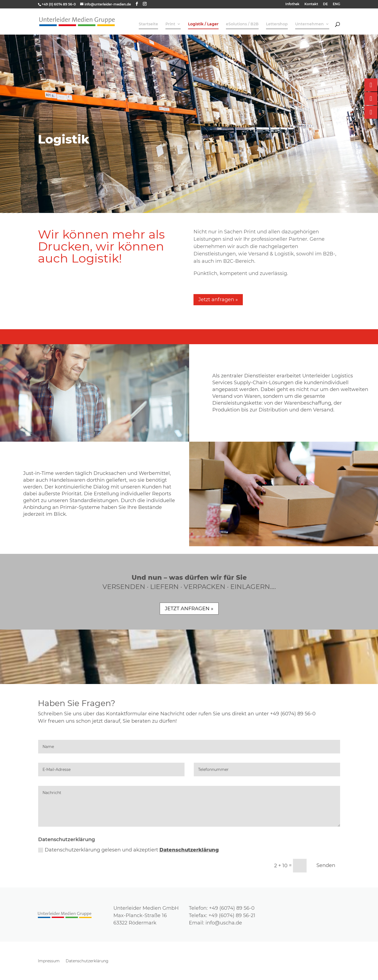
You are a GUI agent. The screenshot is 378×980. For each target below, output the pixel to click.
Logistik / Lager (203, 24)
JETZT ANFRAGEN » (189, 609)
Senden (326, 865)
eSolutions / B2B (242, 24)
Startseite (148, 24)
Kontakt (311, 4)
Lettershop (277, 24)
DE (325, 4)
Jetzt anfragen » (218, 300)
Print (170, 24)
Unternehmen (309, 24)
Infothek (292, 4)
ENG (336, 4)
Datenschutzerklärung (189, 850)
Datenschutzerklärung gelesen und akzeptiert (128, 850)
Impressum (49, 961)
